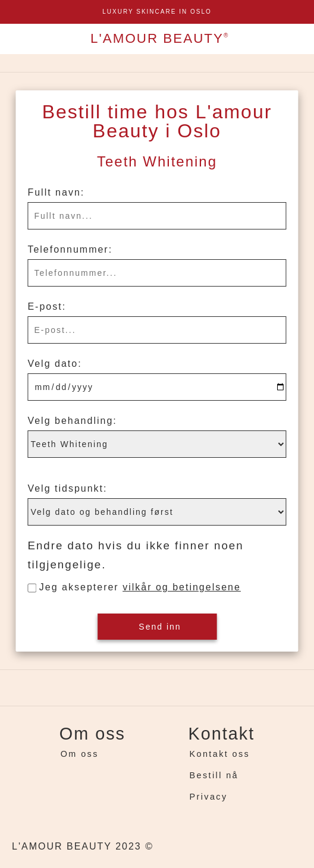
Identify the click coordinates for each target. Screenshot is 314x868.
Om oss (80, 754)
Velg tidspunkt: (67, 488)
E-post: (47, 306)
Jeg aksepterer (140, 587)
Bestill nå (214, 775)
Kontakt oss (220, 754)
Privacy (209, 797)
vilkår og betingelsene (182, 587)
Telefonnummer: (70, 249)
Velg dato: (54, 364)
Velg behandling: (72, 421)
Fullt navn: (56, 192)
